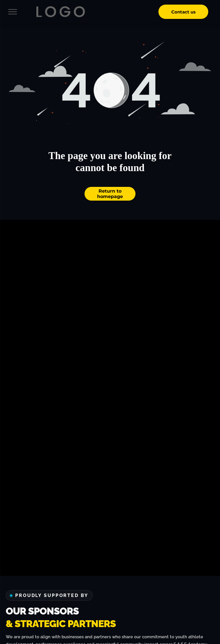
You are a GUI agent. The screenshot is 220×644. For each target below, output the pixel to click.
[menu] (13, 12)
